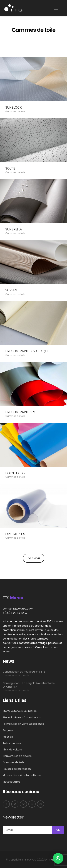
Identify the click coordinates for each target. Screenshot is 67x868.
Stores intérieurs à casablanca (22, 717)
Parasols (8, 737)
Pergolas (8, 730)
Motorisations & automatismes (22, 775)
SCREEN (11, 290)
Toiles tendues (12, 743)
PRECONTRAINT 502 (20, 412)
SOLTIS (10, 168)
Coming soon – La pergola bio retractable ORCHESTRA (29, 685)
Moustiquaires (11, 782)
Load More (34, 558)
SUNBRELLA (14, 229)
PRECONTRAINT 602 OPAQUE (27, 351)
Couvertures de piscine (17, 756)
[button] (58, 858)
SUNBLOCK (14, 108)
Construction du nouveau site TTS (24, 672)
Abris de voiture (12, 750)
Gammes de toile (15, 111)
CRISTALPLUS (15, 534)
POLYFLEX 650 (16, 473)
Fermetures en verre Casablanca (23, 724)
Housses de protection (17, 769)
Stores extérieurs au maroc (20, 711)
